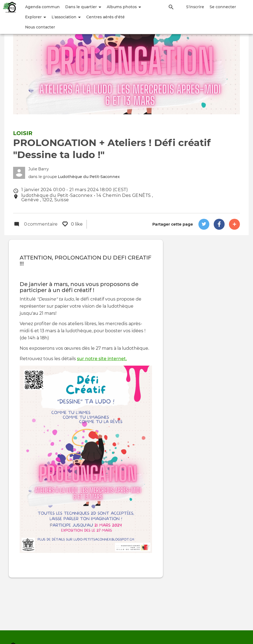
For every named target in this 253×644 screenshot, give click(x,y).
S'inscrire (195, 7)
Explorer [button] (36, 17)
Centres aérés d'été (105, 17)
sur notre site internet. (102, 359)
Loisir (23, 133)
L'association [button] (66, 17)
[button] (204, 224)
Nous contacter (40, 27)
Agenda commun (42, 7)
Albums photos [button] (124, 7)
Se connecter (223, 7)
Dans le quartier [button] (83, 7)
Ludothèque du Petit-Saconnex (89, 177)
